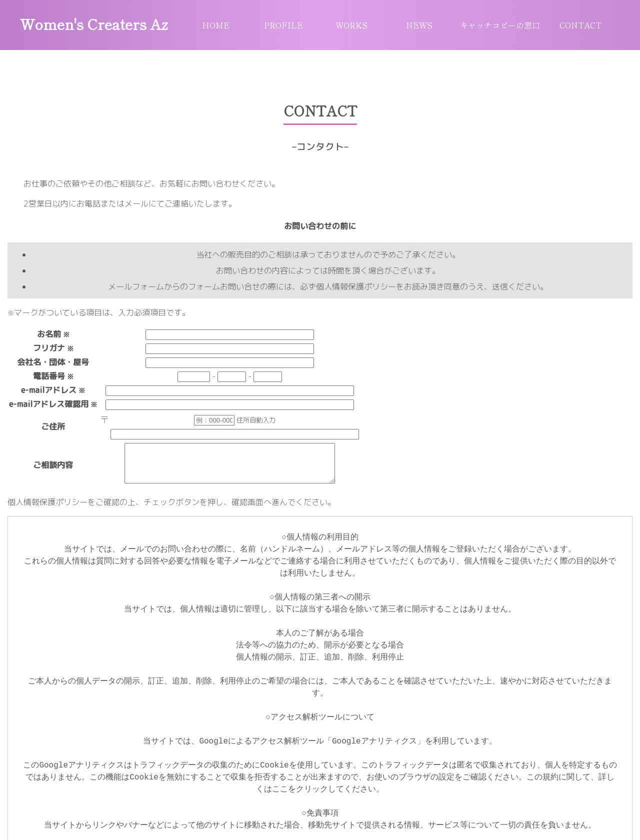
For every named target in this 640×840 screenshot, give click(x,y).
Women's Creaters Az (94, 24)
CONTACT (580, 25)
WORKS (351, 25)
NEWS (419, 25)
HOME (216, 25)
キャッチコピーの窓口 (500, 25)
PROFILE (283, 25)
